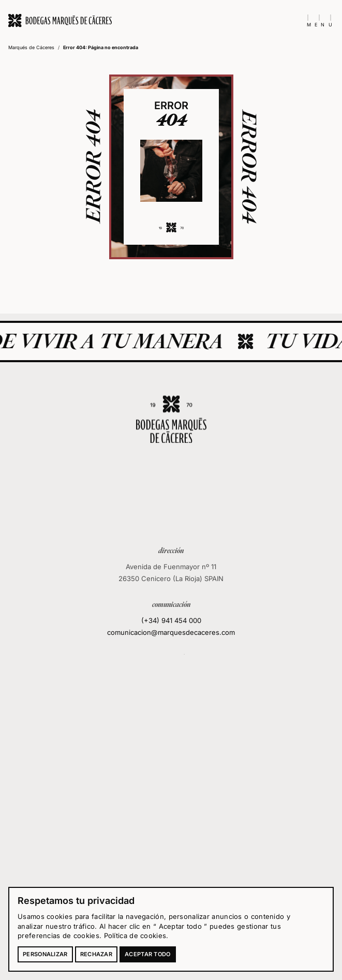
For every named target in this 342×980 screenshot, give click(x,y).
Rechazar (96, 954)
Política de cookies (135, 936)
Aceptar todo (148, 954)
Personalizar (45, 954)
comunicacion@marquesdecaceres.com (171, 632)
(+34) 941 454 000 (171, 620)
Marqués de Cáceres (31, 47)
